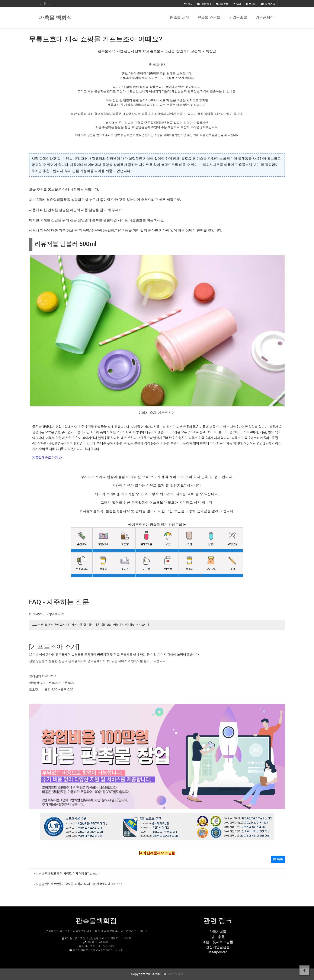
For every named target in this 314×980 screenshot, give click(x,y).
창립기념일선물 (218, 947)
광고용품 (218, 937)
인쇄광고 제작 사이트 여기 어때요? (67, 873)
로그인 (251, 4)
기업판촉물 (238, 18)
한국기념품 (218, 932)
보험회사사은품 (211, 165)
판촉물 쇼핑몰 (209, 18)
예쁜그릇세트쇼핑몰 (218, 942)
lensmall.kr (175, 974)
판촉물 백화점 (55, 18)
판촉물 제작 (179, 18)
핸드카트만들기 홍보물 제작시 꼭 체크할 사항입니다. (78, 884)
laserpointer (218, 952)
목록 (278, 859)
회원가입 (268, 4)
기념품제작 (265, 18)
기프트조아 (166, 413)
